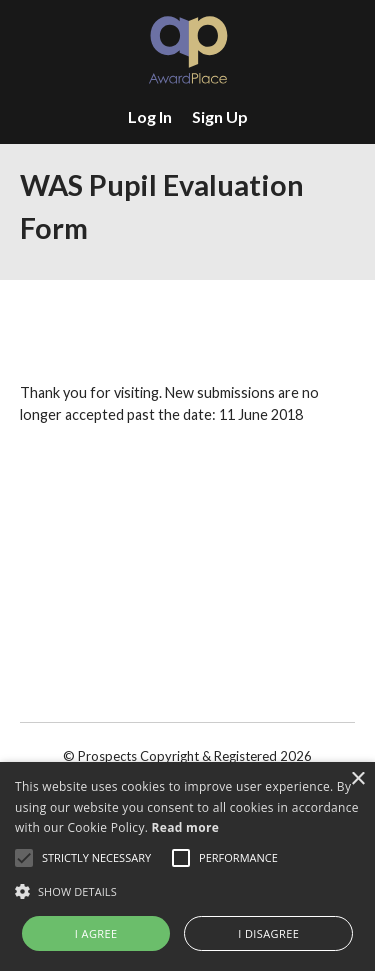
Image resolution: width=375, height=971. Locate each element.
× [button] (357, 779)
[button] (187, 891)
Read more (185, 827)
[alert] (187, 866)
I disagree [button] (268, 933)
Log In (150, 116)
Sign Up (220, 116)
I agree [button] (96, 933)
